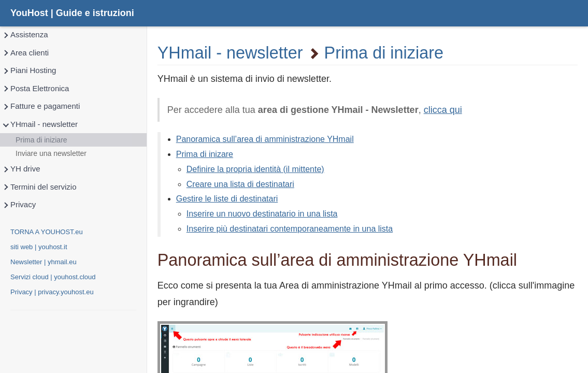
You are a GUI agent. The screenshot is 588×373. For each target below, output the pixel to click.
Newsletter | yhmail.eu (44, 262)
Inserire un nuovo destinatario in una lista (262, 214)
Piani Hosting (29, 71)
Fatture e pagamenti (41, 106)
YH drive (21, 169)
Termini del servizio (39, 187)
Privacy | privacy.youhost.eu (52, 292)
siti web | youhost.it (39, 247)
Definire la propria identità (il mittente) (255, 169)
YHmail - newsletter (40, 125)
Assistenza (25, 35)
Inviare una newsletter (51, 153)
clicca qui (443, 110)
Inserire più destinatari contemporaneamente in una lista (290, 229)
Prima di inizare (205, 154)
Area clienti (25, 53)
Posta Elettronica (35, 89)
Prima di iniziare (41, 140)
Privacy (19, 205)
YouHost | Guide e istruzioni (72, 13)
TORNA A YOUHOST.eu (47, 232)
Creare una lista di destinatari (240, 184)
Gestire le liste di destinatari (227, 199)
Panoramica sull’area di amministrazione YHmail (265, 139)
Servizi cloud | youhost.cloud (53, 277)
